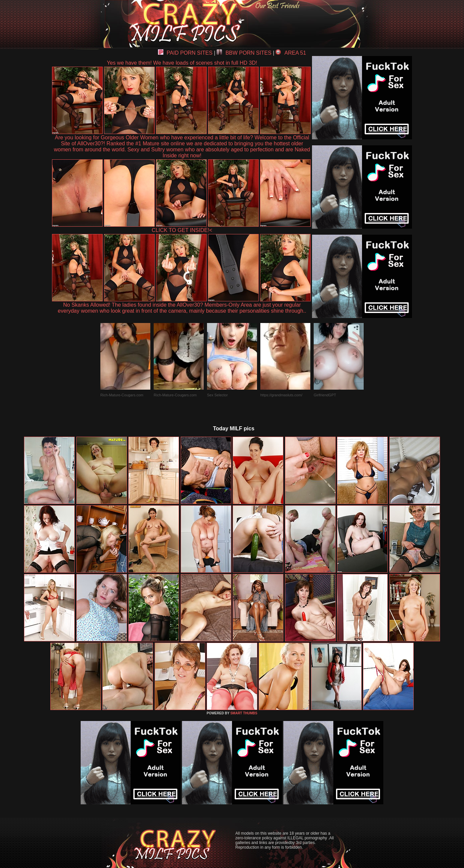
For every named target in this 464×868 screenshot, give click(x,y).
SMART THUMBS (244, 713)
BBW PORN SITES (244, 53)
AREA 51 (291, 53)
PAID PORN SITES (185, 53)
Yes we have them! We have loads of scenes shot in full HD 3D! (182, 63)
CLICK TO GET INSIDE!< (182, 230)
